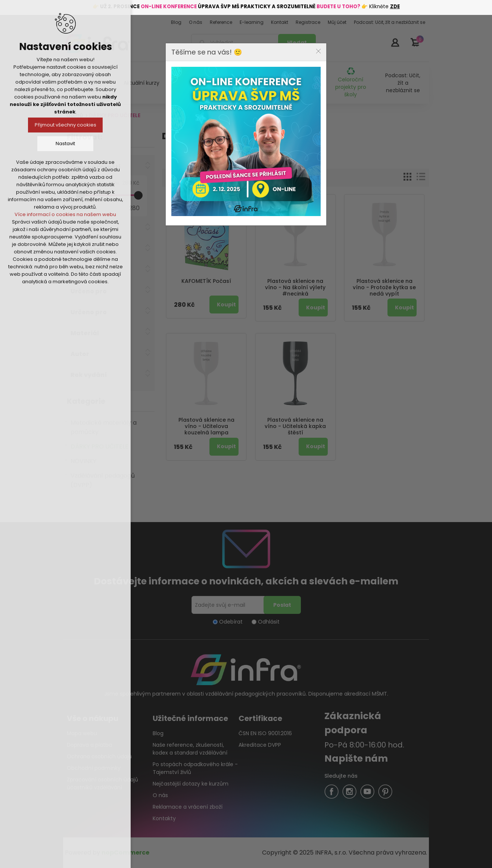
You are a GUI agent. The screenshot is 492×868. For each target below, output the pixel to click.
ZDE (395, 7)
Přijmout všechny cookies (66, 125)
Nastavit (65, 143)
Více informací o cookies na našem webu (65, 214)
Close (318, 51)
